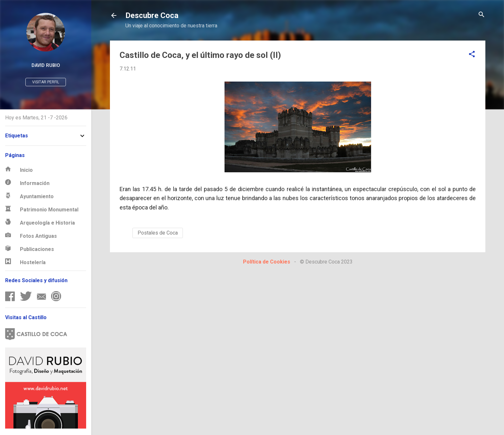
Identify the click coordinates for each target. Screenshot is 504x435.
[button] (472, 55)
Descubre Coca (152, 15)
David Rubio (46, 65)
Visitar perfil (46, 82)
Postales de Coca (158, 233)
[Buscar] (482, 15)
